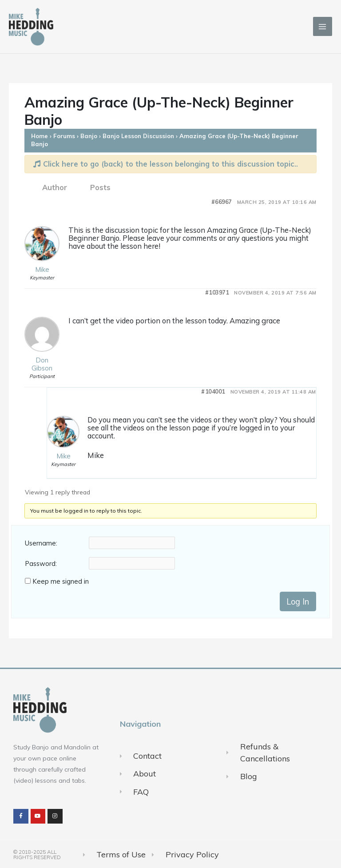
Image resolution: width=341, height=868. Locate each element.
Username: (41, 543)
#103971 (217, 293)
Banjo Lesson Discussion (138, 136)
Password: (41, 564)
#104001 (213, 392)
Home (40, 136)
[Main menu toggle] (323, 26)
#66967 (222, 202)
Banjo (89, 136)
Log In (298, 602)
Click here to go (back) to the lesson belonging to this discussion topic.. (166, 164)
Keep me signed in (61, 581)
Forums (64, 136)
